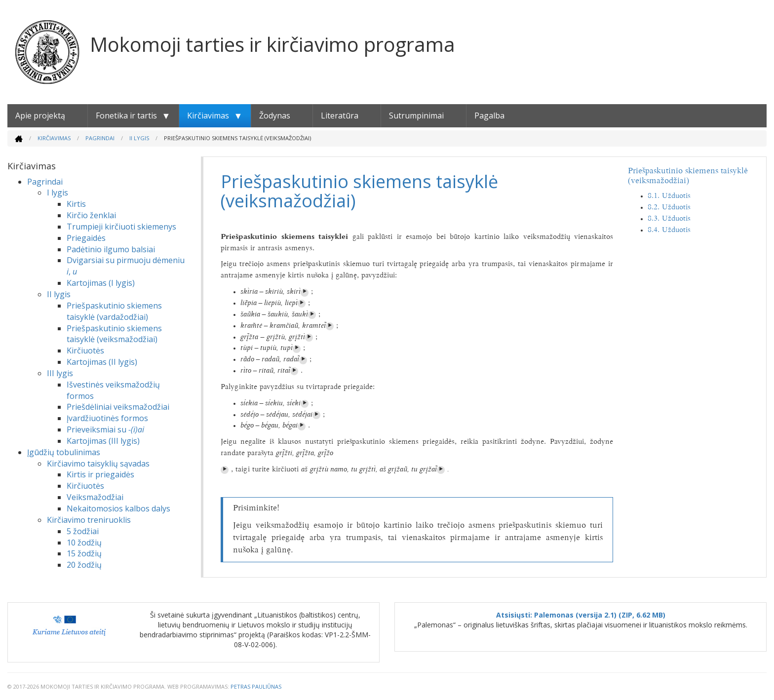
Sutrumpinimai (416, 116)
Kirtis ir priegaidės (100, 474)
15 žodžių (84, 553)
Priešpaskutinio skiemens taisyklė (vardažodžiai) (114, 311)
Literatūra (340, 116)
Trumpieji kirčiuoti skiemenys (121, 227)
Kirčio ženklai (91, 215)
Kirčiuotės (85, 350)
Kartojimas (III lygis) (103, 441)
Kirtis (76, 204)
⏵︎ (305, 292)
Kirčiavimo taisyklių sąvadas (98, 464)
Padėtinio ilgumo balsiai (111, 249)
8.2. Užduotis (669, 208)
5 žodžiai (83, 531)
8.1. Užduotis (669, 196)
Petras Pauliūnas (256, 686)
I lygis (58, 193)
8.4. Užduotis (669, 230)
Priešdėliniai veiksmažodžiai (118, 407)
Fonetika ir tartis (126, 116)
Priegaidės (86, 238)
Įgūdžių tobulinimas (64, 452)
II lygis (139, 138)
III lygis (60, 373)
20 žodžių (84, 565)
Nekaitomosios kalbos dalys (118, 508)
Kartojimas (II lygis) (102, 362)
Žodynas (275, 116)
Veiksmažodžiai (95, 497)
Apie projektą (40, 116)
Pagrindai (100, 138)
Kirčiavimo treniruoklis (89, 520)
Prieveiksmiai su (105, 429)
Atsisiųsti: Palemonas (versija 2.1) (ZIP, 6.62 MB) (581, 615)
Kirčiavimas (208, 116)
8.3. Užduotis (669, 219)
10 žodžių (84, 543)
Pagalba (489, 116)
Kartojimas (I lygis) (101, 283)
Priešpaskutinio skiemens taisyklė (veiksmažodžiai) (114, 334)
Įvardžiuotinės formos (107, 418)
